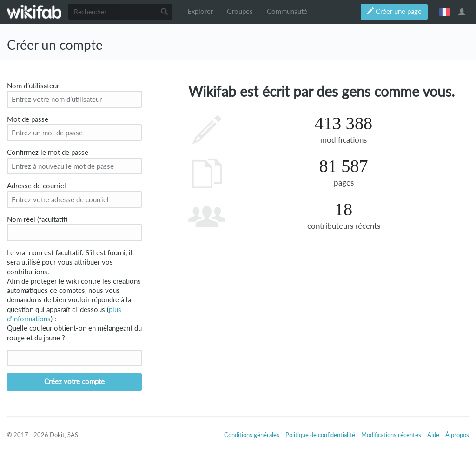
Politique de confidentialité (320, 435)
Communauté (287, 11)
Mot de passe (28, 119)
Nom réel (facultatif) (37, 219)
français (444, 12)
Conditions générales (252, 435)
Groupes (240, 11)
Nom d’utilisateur (33, 86)
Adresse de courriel (36, 186)
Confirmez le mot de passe (48, 152)
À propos (457, 435)
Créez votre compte (74, 382)
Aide (433, 435)
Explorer (200, 11)
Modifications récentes (391, 435)
